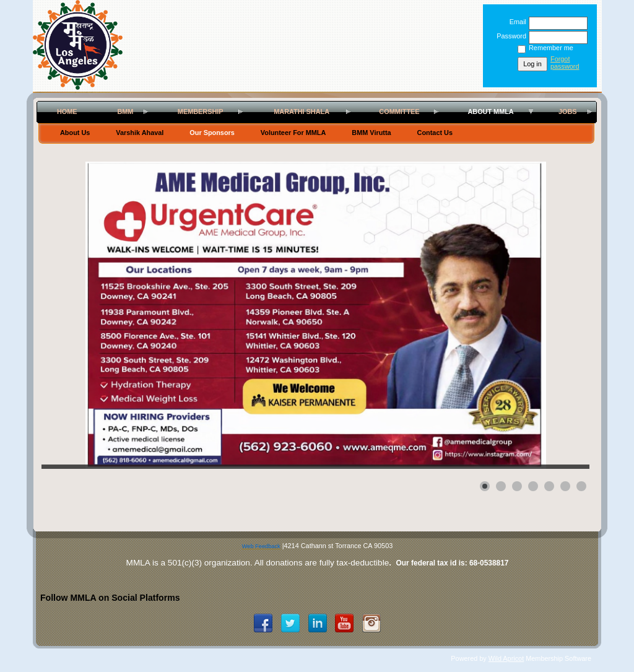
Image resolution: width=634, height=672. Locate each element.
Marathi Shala (302, 111)
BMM (125, 111)
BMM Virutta (371, 133)
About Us (75, 133)
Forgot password (565, 63)
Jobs (568, 111)
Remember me (551, 48)
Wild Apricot (506, 658)
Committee (399, 111)
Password (509, 36)
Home (67, 111)
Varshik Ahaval (140, 133)
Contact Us (435, 133)
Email (516, 22)
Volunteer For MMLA (293, 133)
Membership (201, 111)
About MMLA (490, 111)
